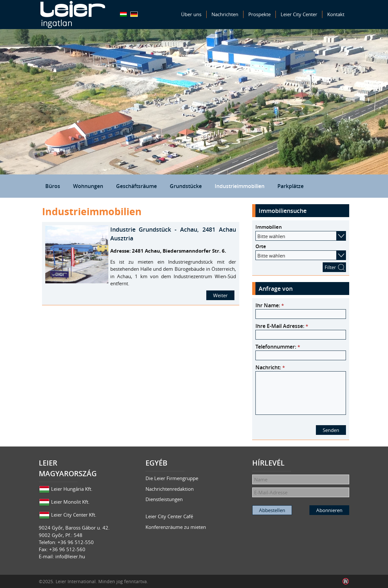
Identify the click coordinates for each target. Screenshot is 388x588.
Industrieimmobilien (240, 186)
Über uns (191, 14)
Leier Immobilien (73, 15)
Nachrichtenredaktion (170, 489)
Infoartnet (346, 581)
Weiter (220, 295)
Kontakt (336, 14)
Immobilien (269, 227)
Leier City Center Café (169, 516)
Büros (53, 186)
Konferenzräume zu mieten (176, 527)
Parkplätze (291, 186)
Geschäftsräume (136, 186)
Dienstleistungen (164, 499)
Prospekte (259, 14)
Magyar (123, 14)
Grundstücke (186, 186)
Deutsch (134, 14)
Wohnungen (88, 186)
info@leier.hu (70, 556)
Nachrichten (225, 14)
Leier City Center (299, 14)
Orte (261, 246)
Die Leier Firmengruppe (172, 478)
